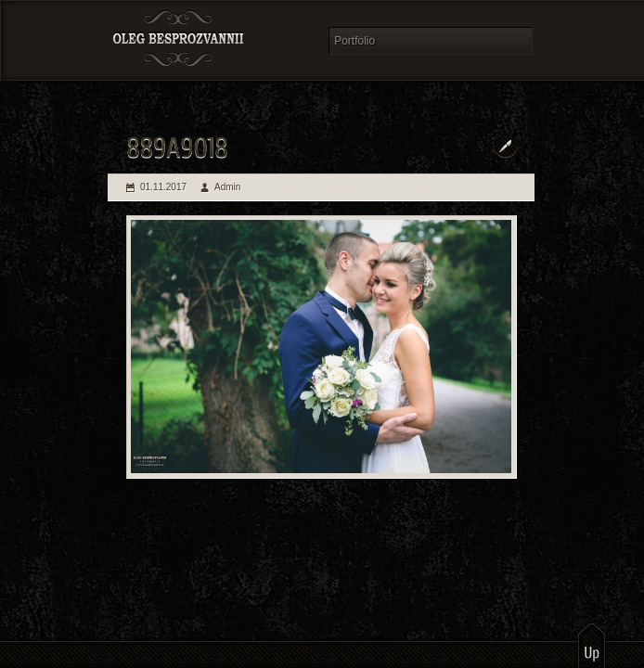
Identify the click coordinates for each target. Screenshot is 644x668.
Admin (227, 187)
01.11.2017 (163, 187)
